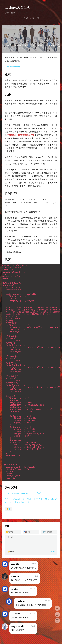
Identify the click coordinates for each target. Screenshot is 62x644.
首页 (26, 18)
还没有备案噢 (10, 637)
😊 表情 (11, 539)
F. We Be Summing (12, 67)
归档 (32, 18)
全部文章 (14, 49)
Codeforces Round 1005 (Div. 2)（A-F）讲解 (23, 481)
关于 (37, 18)
